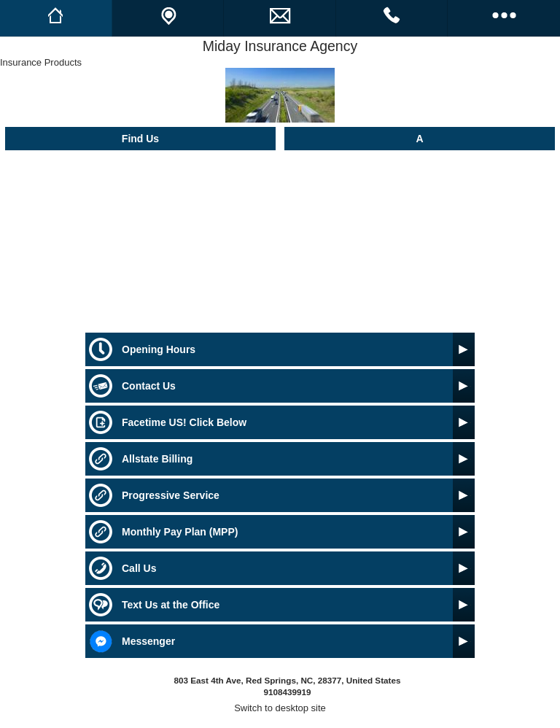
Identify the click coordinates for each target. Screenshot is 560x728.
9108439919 (287, 692)
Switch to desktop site (280, 708)
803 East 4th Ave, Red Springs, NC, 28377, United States (288, 680)
